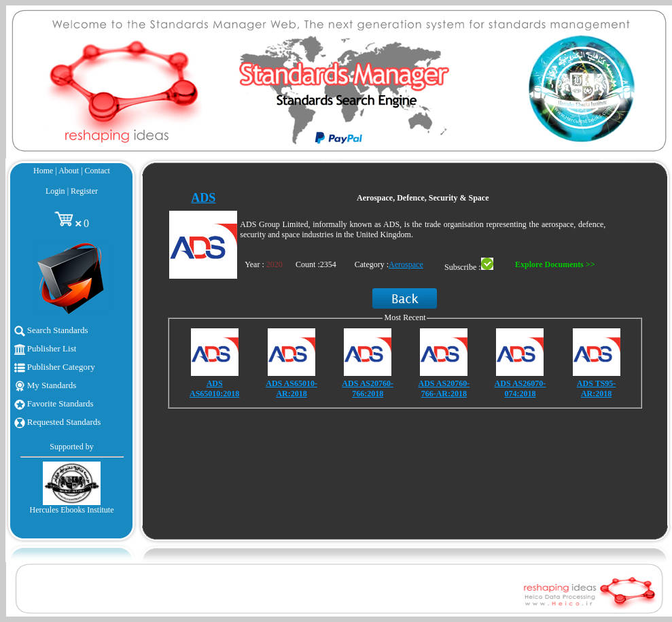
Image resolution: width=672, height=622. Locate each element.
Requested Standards (58, 422)
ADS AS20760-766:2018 (368, 388)
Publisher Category (55, 367)
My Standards (46, 385)
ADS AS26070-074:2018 (520, 388)
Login (55, 191)
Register (84, 191)
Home (43, 171)
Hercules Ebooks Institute (72, 510)
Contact (98, 171)
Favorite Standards (54, 403)
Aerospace (406, 264)
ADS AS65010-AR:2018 (291, 388)
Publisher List (46, 348)
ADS (203, 198)
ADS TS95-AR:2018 (596, 388)
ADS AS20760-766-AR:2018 (444, 388)
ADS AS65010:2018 (214, 388)
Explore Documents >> (555, 264)
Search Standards (51, 330)
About (69, 171)
